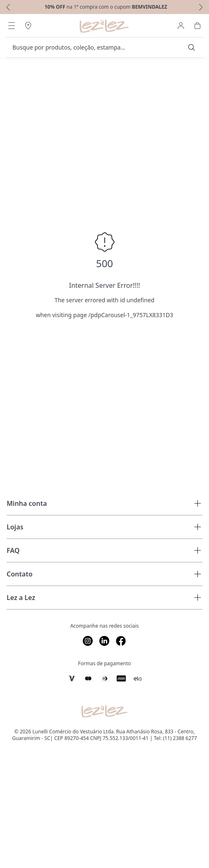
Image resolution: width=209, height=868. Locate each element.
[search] (100, 47)
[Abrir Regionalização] (28, 26)
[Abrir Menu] (12, 26)
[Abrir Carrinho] (197, 26)
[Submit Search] (192, 47)
